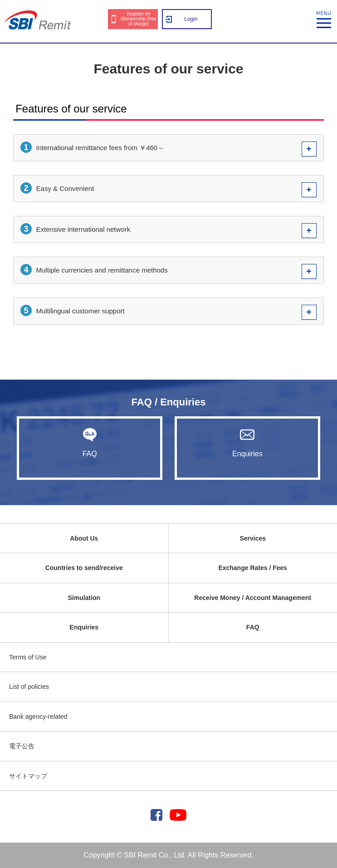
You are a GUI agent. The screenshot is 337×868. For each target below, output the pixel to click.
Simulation (84, 598)
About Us (84, 538)
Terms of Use (28, 657)
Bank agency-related (38, 717)
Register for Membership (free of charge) (138, 19)
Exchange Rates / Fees (253, 568)
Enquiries (247, 443)
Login (191, 19)
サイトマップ (28, 776)
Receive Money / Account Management (253, 598)
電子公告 (22, 746)
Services (253, 538)
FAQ (90, 443)
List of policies (29, 687)
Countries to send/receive (84, 568)
